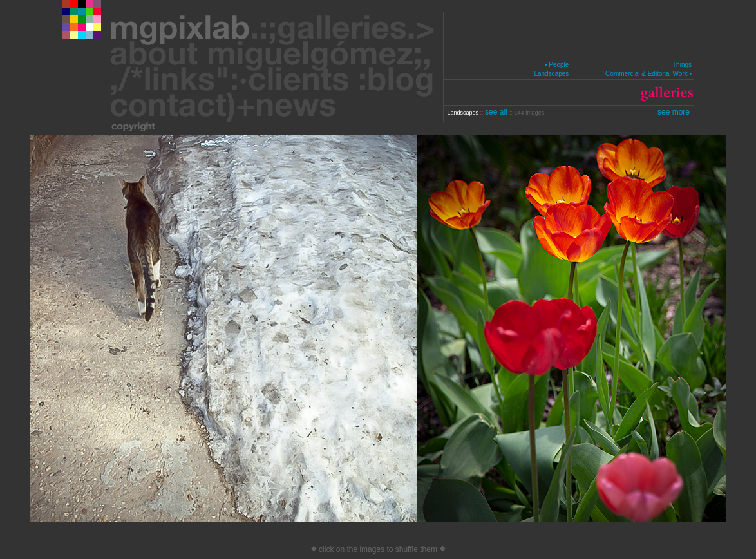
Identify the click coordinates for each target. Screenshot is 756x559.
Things (682, 65)
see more (674, 112)
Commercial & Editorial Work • (648, 74)
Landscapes (551, 74)
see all (497, 112)
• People (557, 65)
